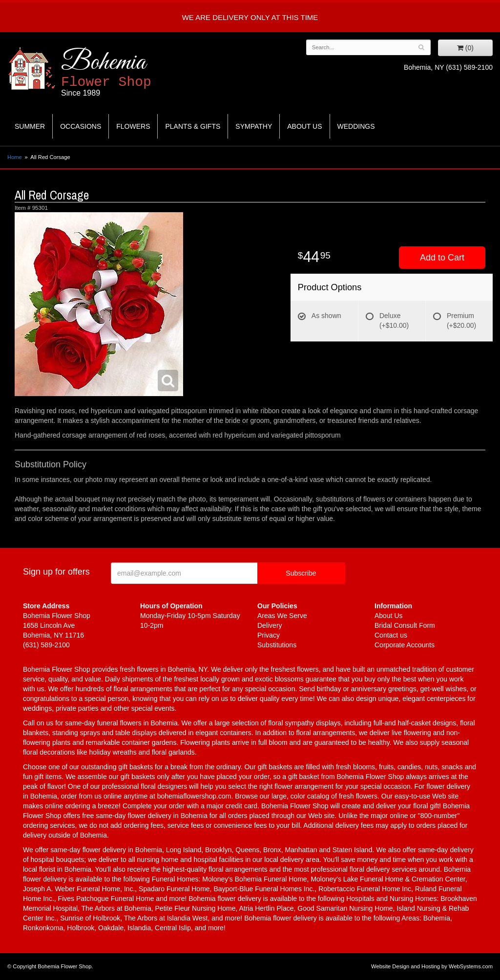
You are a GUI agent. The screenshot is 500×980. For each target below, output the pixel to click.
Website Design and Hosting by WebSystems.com (432, 966)
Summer (30, 126)
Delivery (270, 625)
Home (15, 157)
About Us (304, 126)
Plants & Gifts (193, 126)
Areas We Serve (282, 616)
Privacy (269, 635)
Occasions (81, 126)
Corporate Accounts (405, 645)
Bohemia (130, 72)
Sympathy (254, 126)
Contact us (391, 635)
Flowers (133, 126)
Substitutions (277, 645)
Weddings (356, 126)
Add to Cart (442, 258)
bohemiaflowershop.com (194, 796)
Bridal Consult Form (405, 625)
